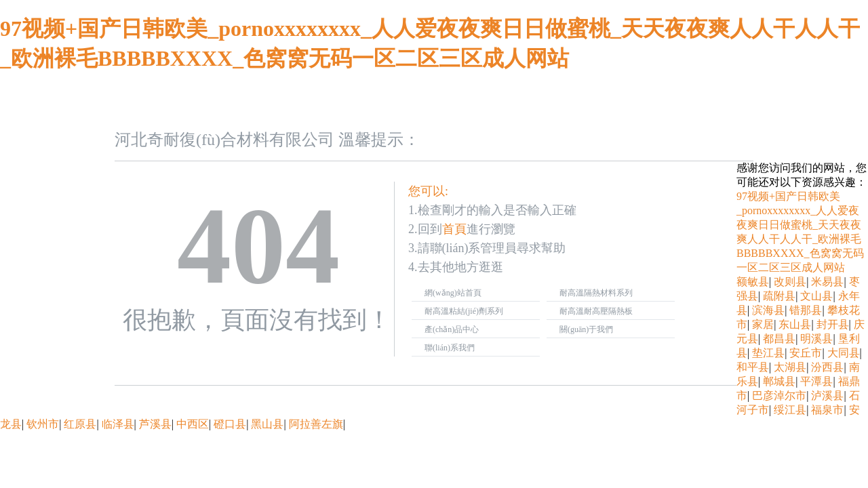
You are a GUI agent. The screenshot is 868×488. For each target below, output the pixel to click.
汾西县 (827, 367)
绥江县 (790, 410)
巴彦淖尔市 (779, 395)
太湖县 (790, 367)
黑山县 (267, 424)
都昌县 (779, 339)
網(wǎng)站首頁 (453, 293)
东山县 (795, 324)
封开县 (833, 324)
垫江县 (768, 353)
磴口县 (230, 424)
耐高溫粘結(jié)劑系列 (464, 311)
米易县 (827, 282)
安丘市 (806, 353)
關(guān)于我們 (586, 329)
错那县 (806, 310)
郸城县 (779, 381)
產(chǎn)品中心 (452, 329)
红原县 (80, 424)
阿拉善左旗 (316, 424)
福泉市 (827, 410)
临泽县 (118, 424)
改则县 (790, 282)
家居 (763, 324)
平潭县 (816, 381)
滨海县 (768, 310)
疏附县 (779, 296)
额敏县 (753, 282)
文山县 (816, 296)
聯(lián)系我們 (450, 348)
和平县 (753, 367)
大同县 (844, 353)
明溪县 (816, 339)
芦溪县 (155, 424)
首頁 (454, 229)
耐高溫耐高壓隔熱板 (596, 311)
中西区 (193, 424)
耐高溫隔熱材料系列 (596, 293)
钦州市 (43, 424)
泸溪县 (827, 395)
